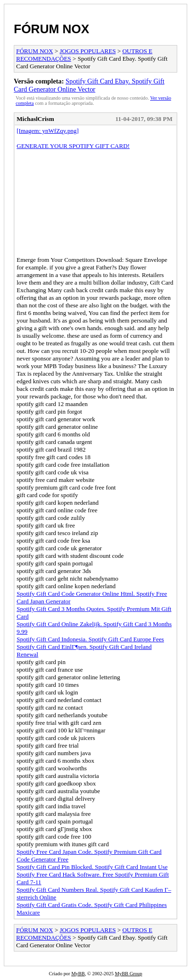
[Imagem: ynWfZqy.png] (48, 131)
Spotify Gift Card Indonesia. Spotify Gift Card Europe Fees (90, 639)
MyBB (78, 974)
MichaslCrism (35, 119)
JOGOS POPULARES (88, 51)
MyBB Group (129, 974)
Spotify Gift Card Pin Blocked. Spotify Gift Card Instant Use (92, 867)
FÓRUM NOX (52, 29)
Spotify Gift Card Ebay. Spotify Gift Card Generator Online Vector (89, 85)
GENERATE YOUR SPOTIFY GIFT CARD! (73, 146)
